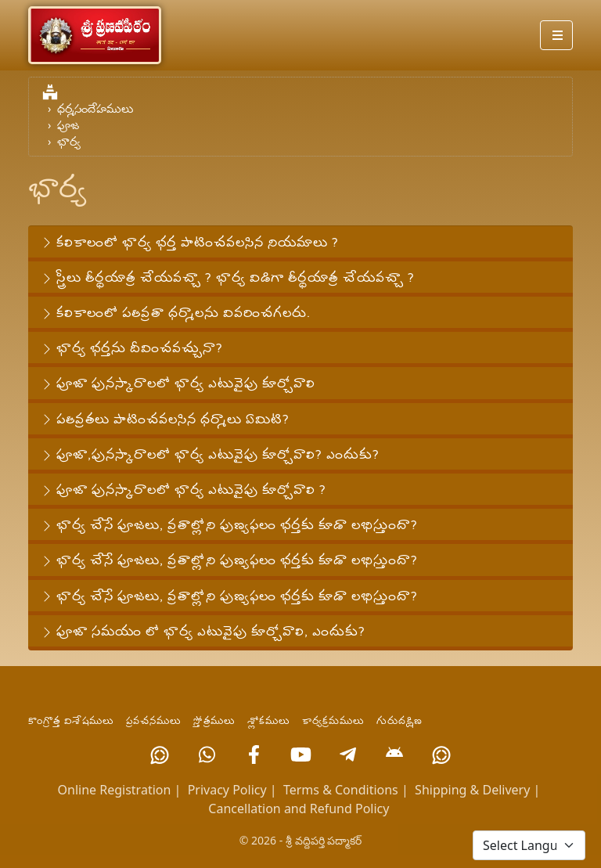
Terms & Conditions (341, 790)
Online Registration (115, 790)
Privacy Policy (227, 790)
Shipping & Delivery (472, 790)
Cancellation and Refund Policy (299, 809)
